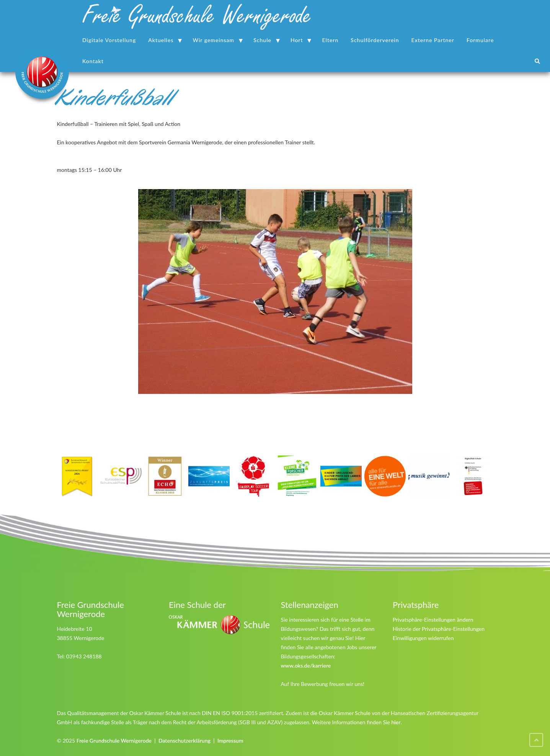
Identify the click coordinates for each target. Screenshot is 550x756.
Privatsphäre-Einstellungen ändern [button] (433, 620)
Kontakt (93, 61)
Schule (262, 40)
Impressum (230, 740)
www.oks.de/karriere (306, 665)
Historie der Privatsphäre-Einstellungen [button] (439, 629)
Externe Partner (433, 40)
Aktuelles (161, 40)
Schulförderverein (375, 40)
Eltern (330, 40)
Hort (297, 40)
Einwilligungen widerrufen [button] (423, 638)
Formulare (480, 40)
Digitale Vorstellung (109, 40)
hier (396, 722)
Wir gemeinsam (213, 40)
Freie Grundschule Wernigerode (114, 740)
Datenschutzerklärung (184, 740)
